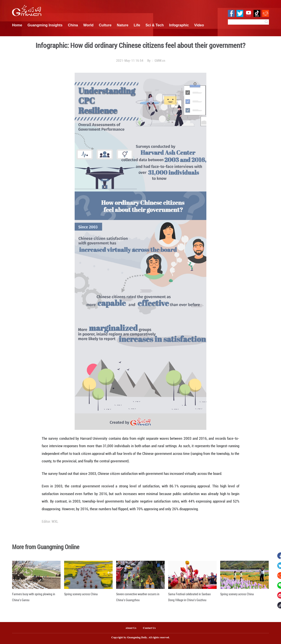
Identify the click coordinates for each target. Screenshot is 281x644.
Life (137, 25)
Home (17, 25)
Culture (105, 25)
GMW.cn (160, 61)
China (73, 25)
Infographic (179, 25)
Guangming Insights (45, 25)
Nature (122, 25)
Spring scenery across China (81, 594)
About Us (131, 628)
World (88, 25)
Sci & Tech (155, 25)
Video (199, 25)
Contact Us (151, 628)
